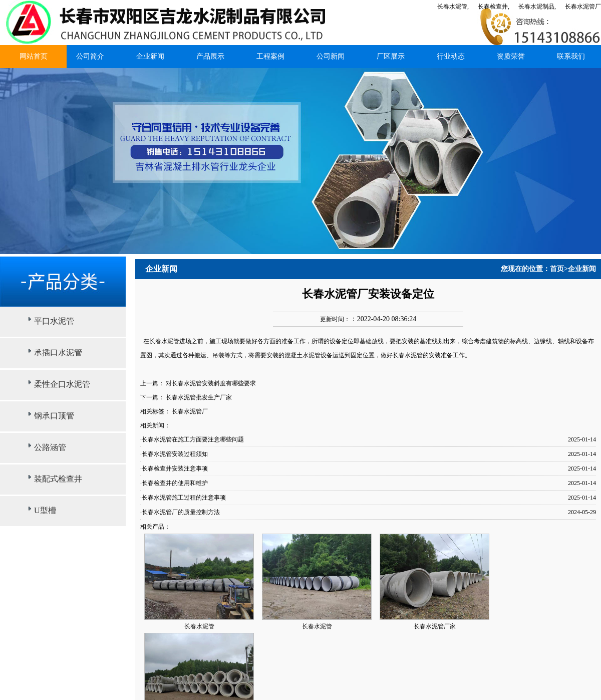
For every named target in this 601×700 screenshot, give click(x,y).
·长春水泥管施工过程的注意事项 (183, 498)
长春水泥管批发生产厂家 (199, 397)
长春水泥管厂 (583, 7)
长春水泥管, (453, 7)
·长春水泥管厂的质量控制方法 (180, 512)
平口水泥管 (54, 321)
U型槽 (45, 510)
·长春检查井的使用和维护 (174, 483)
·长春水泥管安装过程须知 (174, 454)
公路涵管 (50, 447)
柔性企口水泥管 (62, 384)
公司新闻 (331, 56)
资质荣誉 (511, 56)
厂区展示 (391, 56)
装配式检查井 (58, 479)
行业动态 (451, 56)
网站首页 (34, 56)
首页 (557, 269)
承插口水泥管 (58, 353)
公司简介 (90, 56)
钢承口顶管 (54, 416)
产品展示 (210, 56)
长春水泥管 (164, 341)
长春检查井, (494, 7)
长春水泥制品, (537, 7)
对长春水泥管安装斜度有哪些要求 (211, 383)
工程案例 (270, 56)
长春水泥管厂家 (435, 626)
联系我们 (571, 56)
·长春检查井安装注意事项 (174, 469)
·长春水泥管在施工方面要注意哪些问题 (192, 439)
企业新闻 (150, 56)
